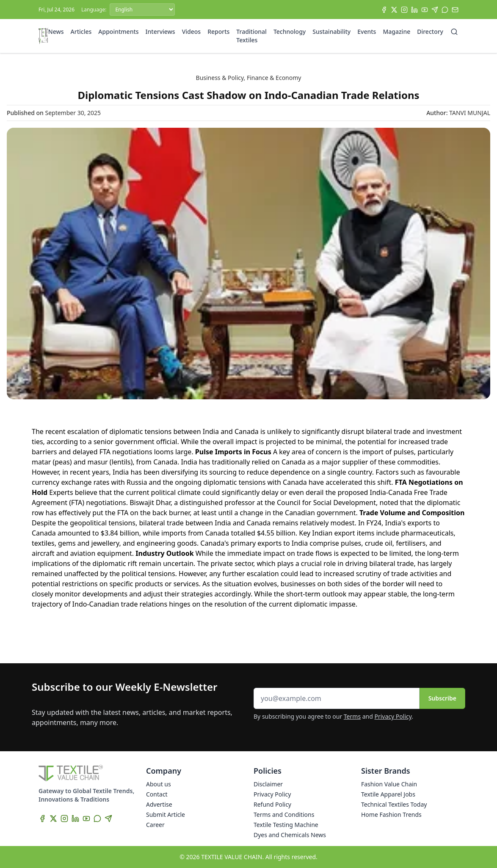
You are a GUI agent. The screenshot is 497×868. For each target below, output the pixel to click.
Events (367, 32)
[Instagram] (404, 10)
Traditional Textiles (251, 36)
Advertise (159, 804)
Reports (218, 32)
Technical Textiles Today (394, 804)
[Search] (454, 32)
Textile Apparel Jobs (388, 794)
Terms (352, 716)
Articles (81, 32)
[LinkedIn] (414, 10)
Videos (191, 32)
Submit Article (166, 814)
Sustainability (331, 32)
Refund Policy (272, 804)
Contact (157, 794)
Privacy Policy (393, 716)
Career (155, 825)
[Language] (142, 10)
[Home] (43, 36)
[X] (394, 10)
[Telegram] (435, 10)
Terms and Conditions (284, 814)
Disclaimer (268, 784)
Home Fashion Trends (391, 814)
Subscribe (442, 698)
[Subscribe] (455, 10)
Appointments (118, 32)
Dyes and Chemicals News (290, 835)
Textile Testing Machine (286, 825)
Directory (430, 32)
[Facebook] (384, 10)
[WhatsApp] (445, 10)
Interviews (160, 32)
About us (159, 784)
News (56, 32)
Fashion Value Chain (389, 784)
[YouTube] (425, 10)
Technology (290, 32)
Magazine (396, 32)
